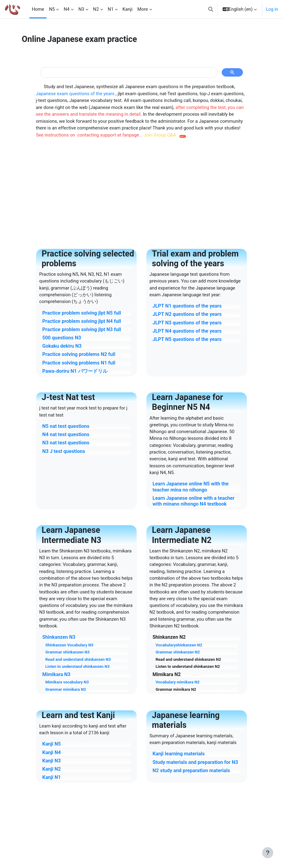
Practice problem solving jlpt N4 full (82, 321)
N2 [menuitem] (96, 9)
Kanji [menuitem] (128, 9)
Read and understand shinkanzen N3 (78, 659)
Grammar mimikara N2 (176, 689)
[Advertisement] (141, 191)
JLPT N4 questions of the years (187, 331)
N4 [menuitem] (67, 9)
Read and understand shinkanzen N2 (188, 659)
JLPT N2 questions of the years (187, 314)
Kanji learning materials (179, 754)
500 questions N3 (62, 338)
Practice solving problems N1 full (79, 363)
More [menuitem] (143, 9)
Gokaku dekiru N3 (62, 346)
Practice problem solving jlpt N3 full (82, 329)
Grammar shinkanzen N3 (67, 652)
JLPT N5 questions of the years (187, 339)
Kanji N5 (52, 744)
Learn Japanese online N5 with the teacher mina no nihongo (191, 487)
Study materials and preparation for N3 (195, 762)
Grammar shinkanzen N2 (178, 652)
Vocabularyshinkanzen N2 (179, 645)
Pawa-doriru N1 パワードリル (75, 371)
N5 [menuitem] (52, 9)
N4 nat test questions (66, 434)
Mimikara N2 (167, 674)
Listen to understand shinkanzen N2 (188, 666)
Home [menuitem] (38, 9)
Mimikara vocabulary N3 (67, 682)
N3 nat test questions (66, 443)
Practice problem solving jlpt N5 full (82, 313)
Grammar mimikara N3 (66, 689)
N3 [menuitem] (81, 9)
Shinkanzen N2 (169, 637)
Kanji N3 (52, 761)
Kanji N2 (52, 769)
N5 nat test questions (66, 426)
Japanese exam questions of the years (76, 94)
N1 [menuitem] (111, 9)
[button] (211, 9)
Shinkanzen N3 (59, 637)
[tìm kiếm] (128, 73)
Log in (272, 9)
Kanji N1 (52, 777)
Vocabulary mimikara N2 (178, 682)
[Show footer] (268, 853)
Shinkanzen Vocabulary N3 (69, 645)
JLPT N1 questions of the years (187, 306)
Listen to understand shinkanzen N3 (77, 666)
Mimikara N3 (56, 674)
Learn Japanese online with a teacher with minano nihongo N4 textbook (194, 501)
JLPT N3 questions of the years (187, 323)
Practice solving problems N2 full (79, 354)
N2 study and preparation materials (191, 771)
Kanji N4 (52, 752)
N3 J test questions (64, 451)
